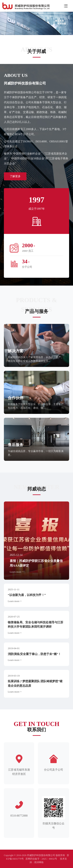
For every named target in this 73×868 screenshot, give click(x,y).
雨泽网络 (39, 862)
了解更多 (15, 176)
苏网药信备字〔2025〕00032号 (41, 859)
